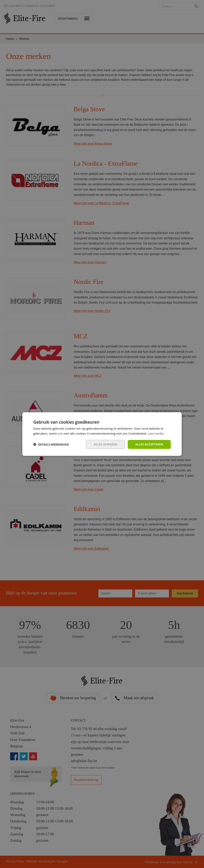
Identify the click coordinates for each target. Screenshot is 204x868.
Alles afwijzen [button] (106, 444)
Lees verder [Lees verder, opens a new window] (156, 433)
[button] (51, 444)
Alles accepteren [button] (149, 444)
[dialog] (102, 434)
